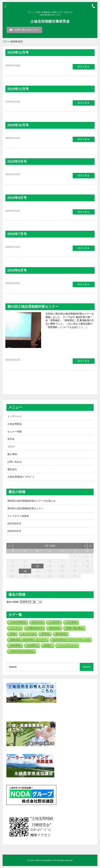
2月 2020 (50, 546)
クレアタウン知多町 (18, 516)
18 (25, 571)
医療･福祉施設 (75, 628)
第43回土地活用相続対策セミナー (25, 508)
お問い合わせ (15, 462)
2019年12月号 (18, 53)
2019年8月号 (17, 198)
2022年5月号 (14, 524)
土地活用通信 (18, 622)
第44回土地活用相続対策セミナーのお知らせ (31, 501)
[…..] (84, 327)
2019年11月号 (18, 89)
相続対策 (54, 628)
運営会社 (12, 469)
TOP (5, 42)
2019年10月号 (18, 125)
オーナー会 (28, 634)
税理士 (48, 645)
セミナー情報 (15, 432)
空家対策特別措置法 (22, 651)
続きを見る (84, 67)
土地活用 (54, 622)
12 (38, 566)
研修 (13, 634)
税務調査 (15, 645)
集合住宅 (38, 622)
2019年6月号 (17, 270)
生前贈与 (32, 645)
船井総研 (61, 634)
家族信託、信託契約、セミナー (28, 640)
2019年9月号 (17, 162)
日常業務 (71, 622)
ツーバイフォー (68, 645)
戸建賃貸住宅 (35, 628)
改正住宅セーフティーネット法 (71, 640)
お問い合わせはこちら (27, 30)
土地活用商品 (15, 424)
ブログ (11, 447)
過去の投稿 (12, 602)
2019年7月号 (17, 234)
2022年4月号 (14, 531)
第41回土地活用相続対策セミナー (33, 307)
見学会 (11, 439)
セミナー (15, 628)
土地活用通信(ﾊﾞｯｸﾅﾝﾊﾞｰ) (21, 477)
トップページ (15, 416)
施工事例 (12, 454)
